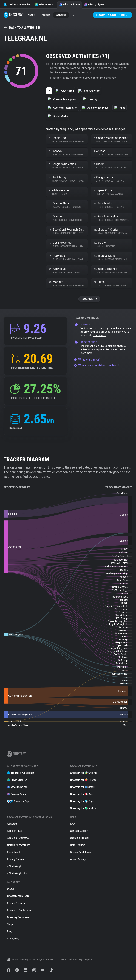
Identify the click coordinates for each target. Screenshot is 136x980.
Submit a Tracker (80, 838)
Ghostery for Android (84, 808)
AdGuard (12, 824)
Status (11, 889)
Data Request (78, 845)
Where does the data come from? (97, 365)
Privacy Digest (94, 4)
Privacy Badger (16, 859)
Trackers (45, 15)
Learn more (101, 335)
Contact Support (79, 831)
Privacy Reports (16, 903)
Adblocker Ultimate (18, 838)
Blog (10, 931)
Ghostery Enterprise (18, 917)
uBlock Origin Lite (17, 873)
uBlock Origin (15, 866)
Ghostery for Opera (83, 794)
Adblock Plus (14, 831)
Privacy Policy (76, 959)
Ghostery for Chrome (84, 773)
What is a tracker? (87, 360)
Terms (63, 959)
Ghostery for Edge (82, 801)
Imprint (89, 959)
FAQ (72, 824)
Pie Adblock (14, 852)
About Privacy (78, 859)
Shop (10, 924)
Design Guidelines (80, 852)
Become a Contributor (113, 15)
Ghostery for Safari (83, 787)
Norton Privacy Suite (19, 845)
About (31, 15)
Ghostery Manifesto (18, 896)
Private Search (45, 4)
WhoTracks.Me (70, 4)
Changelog (13, 938)
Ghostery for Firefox (83, 780)
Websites (61, 15)
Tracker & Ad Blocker (17, 4)
